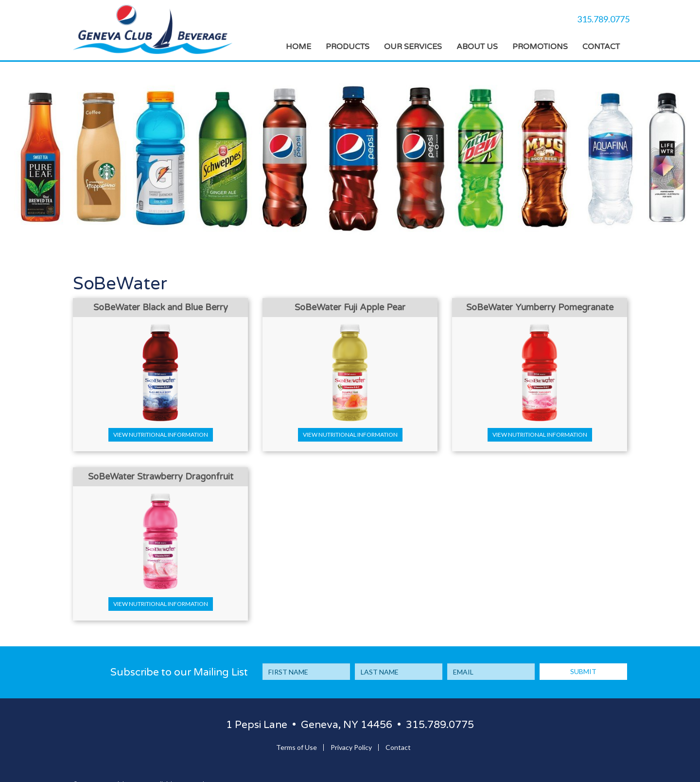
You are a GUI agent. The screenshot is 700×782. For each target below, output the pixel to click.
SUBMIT (583, 671)
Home (298, 47)
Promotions (540, 47)
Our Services (413, 47)
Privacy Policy (351, 747)
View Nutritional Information (161, 435)
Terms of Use (297, 747)
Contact (601, 47)
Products (348, 47)
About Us (477, 47)
